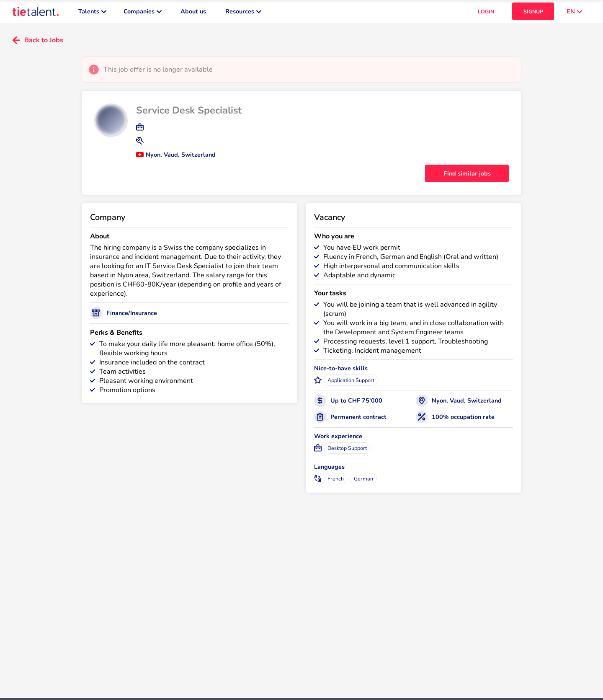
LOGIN (486, 13)
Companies (143, 13)
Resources (243, 13)
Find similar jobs (467, 176)
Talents (92, 13)
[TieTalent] (36, 13)
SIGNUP (533, 13)
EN (574, 13)
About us (193, 13)
